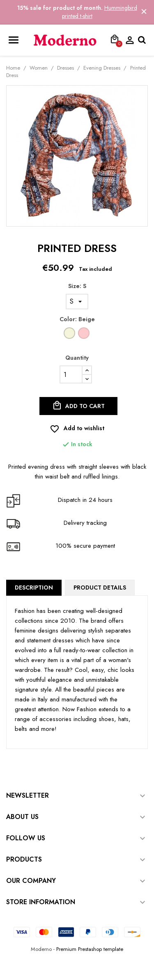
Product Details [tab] (100, 588)
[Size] (77, 302)
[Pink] (84, 335)
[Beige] (70, 335)
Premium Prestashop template (90, 949)
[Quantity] (71, 374)
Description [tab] (34, 588)
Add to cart (78, 405)
